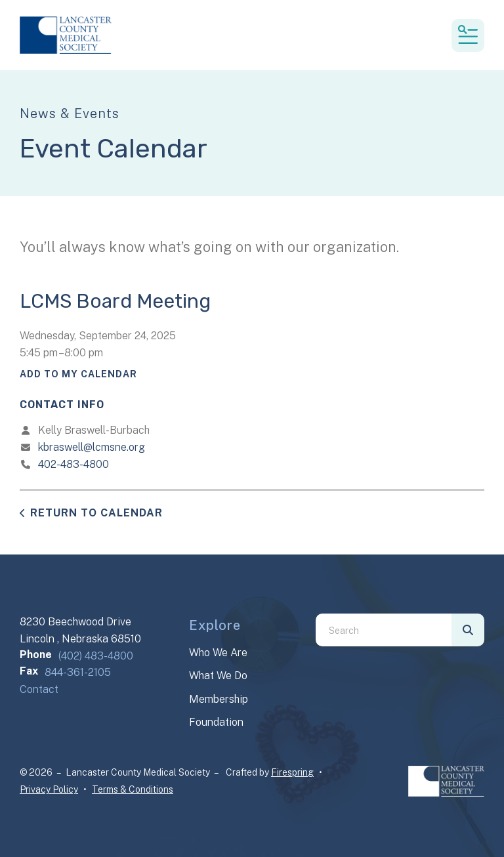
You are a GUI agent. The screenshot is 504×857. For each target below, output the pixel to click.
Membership (219, 699)
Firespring (292, 772)
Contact (39, 689)
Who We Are (218, 653)
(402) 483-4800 (96, 656)
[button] (468, 35)
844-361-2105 (78, 672)
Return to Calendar (96, 513)
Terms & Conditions (133, 789)
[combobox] (384, 630)
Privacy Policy (49, 789)
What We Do (218, 676)
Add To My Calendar (78, 374)
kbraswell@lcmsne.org (92, 447)
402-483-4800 (73, 464)
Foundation (216, 722)
